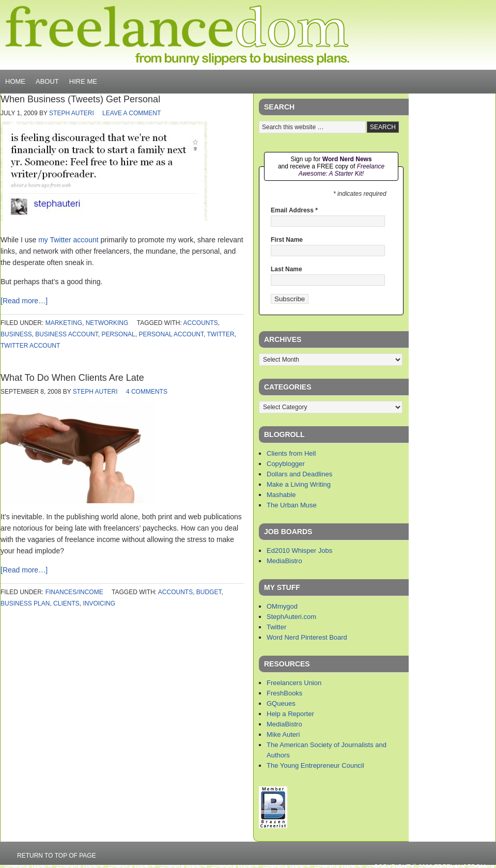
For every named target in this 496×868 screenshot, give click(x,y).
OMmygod (282, 606)
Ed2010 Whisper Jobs (299, 551)
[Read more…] (24, 301)
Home (15, 81)
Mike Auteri (283, 734)
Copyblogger (286, 464)
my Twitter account (68, 240)
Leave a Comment (131, 113)
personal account (171, 334)
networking (107, 323)
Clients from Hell (291, 453)
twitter (220, 334)
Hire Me (83, 81)
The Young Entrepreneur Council (315, 765)
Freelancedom (177, 35)
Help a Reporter (290, 714)
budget (209, 592)
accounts (201, 323)
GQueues (281, 703)
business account (66, 334)
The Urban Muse (292, 505)
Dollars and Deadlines (299, 474)
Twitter (276, 627)
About (47, 81)
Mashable (281, 495)
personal (118, 334)
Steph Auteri (72, 113)
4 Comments (147, 392)
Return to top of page (57, 856)
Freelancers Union (294, 683)
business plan (25, 603)
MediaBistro (284, 561)
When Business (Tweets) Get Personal (80, 99)
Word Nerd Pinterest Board (307, 637)
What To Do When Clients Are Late (72, 378)
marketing (64, 323)
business (16, 334)
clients (66, 603)
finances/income (74, 592)
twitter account (30, 346)
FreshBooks (284, 693)
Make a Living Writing (299, 484)
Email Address (294, 210)
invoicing (99, 603)
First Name (287, 240)
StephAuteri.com (291, 617)
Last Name (286, 269)
